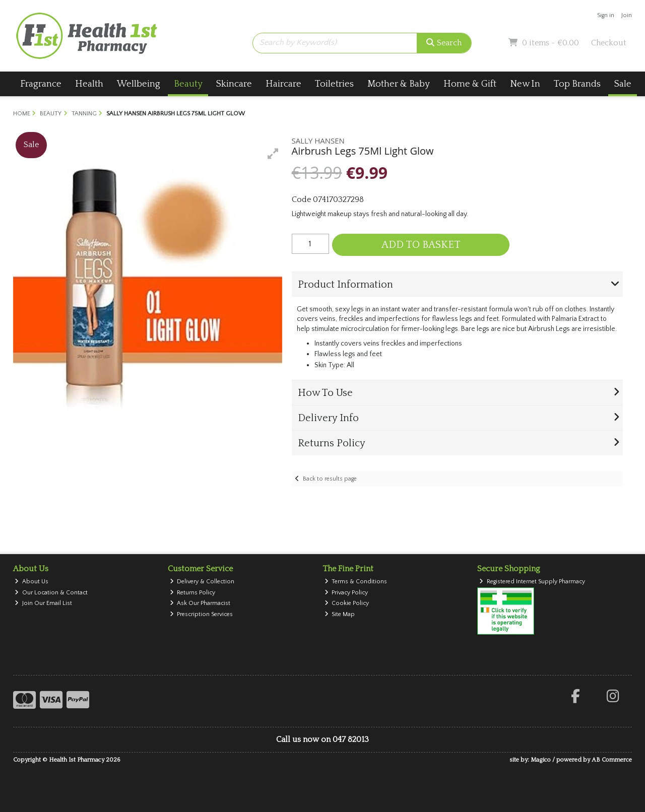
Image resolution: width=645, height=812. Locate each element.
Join (627, 15)
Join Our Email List (43, 603)
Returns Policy (193, 593)
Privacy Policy (346, 593)
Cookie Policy (347, 603)
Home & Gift (470, 84)
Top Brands (577, 84)
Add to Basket (421, 245)
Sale (623, 84)
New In (525, 84)
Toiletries (334, 84)
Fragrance (41, 84)
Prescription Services (202, 614)
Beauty (188, 84)
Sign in (606, 15)
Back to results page (330, 479)
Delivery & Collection (202, 582)
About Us (31, 582)
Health (89, 84)
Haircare (283, 84)
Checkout (609, 43)
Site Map (340, 614)
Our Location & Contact (51, 593)
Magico (541, 760)
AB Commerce (612, 760)
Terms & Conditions (356, 582)
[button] (273, 154)
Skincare (234, 84)
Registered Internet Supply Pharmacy (532, 582)
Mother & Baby (399, 84)
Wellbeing (139, 84)
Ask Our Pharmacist (200, 603)
